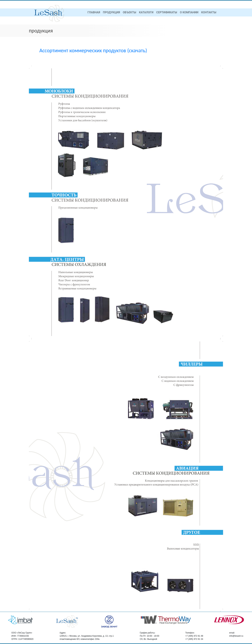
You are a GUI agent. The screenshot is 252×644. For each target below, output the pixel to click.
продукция (111, 12)
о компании (189, 12)
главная (94, 12)
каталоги (146, 12)
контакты (209, 12)
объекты (130, 12)
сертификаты (167, 12)
